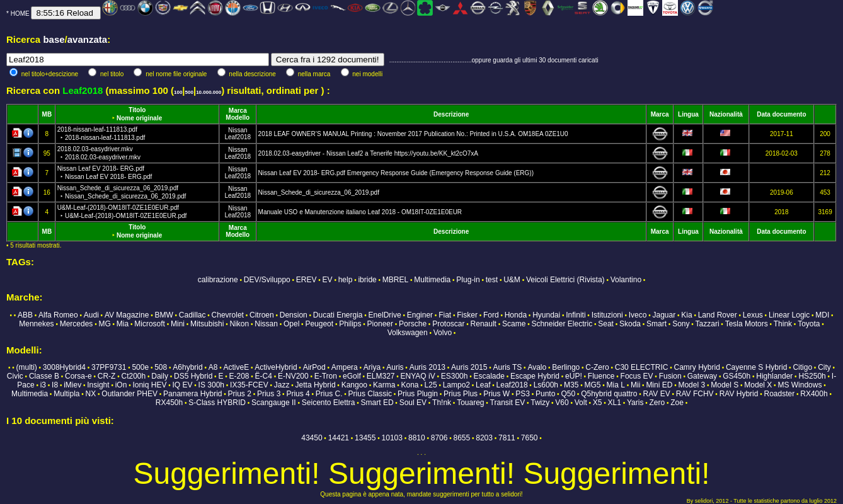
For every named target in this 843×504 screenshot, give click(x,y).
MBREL (395, 280)
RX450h (169, 403)
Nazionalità (726, 114)
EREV (307, 280)
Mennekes (36, 324)
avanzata (87, 39)
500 (189, 92)
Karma (384, 385)
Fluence (601, 376)
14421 (339, 438)
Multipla (66, 394)
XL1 (615, 403)
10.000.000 (209, 92)
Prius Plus (461, 394)
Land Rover (718, 315)
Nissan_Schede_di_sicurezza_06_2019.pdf (319, 192)
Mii (635, 385)
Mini (178, 324)
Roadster (780, 394)
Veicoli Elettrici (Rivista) (565, 280)
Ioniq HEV (149, 385)
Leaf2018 (238, 137)
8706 (439, 438)
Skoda (630, 324)
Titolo (137, 110)
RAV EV (657, 394)
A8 (213, 367)
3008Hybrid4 (64, 367)
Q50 (568, 394)
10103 (392, 438)
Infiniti (576, 315)
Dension (294, 315)
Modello (238, 117)
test (492, 280)
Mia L (616, 385)
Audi (91, 315)
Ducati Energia (338, 315)
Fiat (445, 315)
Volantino (626, 280)
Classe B (44, 376)
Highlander (774, 376)
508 (161, 367)
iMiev (72, 385)
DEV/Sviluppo (267, 280)
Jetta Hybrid (316, 385)
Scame (514, 324)
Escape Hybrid (535, 376)
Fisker (467, 315)
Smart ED (377, 403)
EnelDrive (385, 315)
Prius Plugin (418, 394)
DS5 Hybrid (193, 376)
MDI (822, 315)
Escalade (489, 376)
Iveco (638, 315)
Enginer (420, 315)
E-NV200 (293, 376)
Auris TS (508, 367)
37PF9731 (109, 367)
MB (47, 114)
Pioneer (380, 324)
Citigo (802, 367)
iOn (121, 385)
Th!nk (442, 403)
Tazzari (708, 324)
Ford (491, 315)
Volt (581, 403)
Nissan (238, 130)
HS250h (812, 376)
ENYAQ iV (418, 376)
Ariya (372, 367)
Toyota (809, 324)
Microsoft (150, 324)
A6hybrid (187, 367)
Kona (410, 385)
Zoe (677, 403)
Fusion (670, 376)
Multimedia (432, 280)
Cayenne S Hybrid (756, 367)
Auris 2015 (469, 367)
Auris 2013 (427, 367)
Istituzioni (607, 315)
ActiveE (236, 367)
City (824, 367)
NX (91, 394)
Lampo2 (456, 385)
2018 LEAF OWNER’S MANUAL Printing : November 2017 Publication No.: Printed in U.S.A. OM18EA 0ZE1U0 (413, 134)
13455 (365, 438)
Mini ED (659, 385)
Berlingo (566, 367)
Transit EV (508, 403)
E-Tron (326, 376)
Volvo (443, 333)
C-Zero (597, 367)
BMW (163, 315)
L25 (431, 385)
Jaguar (664, 315)
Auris (395, 367)
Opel (291, 324)
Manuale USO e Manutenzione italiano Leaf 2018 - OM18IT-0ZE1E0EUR (360, 212)
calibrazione (218, 280)
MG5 (593, 385)
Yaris (635, 403)
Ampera (345, 367)
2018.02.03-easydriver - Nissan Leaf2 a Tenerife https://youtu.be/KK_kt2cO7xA (368, 153)
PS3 (523, 394)
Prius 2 (240, 394)
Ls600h (546, 385)
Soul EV (413, 403)
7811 (507, 438)
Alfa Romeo (58, 315)
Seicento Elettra (329, 403)
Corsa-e (78, 376)
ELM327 (381, 376)
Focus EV (637, 376)
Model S (725, 385)
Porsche (413, 324)
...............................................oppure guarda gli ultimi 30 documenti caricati (494, 60)
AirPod (314, 367)
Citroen (262, 315)
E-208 (239, 376)
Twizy (540, 403)
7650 (530, 438)
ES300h (455, 376)
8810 (417, 438)
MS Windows (800, 385)
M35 (571, 385)
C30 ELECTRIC (642, 367)
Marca (238, 111)
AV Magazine (127, 315)
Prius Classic (370, 394)
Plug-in (468, 280)
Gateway (702, 376)
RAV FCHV (695, 394)
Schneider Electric (562, 324)
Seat (606, 324)
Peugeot (319, 324)
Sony (681, 324)
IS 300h (211, 385)
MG (104, 324)
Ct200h (133, 376)
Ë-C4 (264, 376)
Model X (758, 385)
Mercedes (77, 324)
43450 (312, 438)
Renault (484, 324)
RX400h (814, 394)
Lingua (688, 114)
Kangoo (354, 385)
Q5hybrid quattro (609, 394)
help (346, 280)
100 (178, 92)
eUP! (574, 376)
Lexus (753, 315)
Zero (657, 403)
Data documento (781, 114)
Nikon (239, 324)
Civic (15, 376)
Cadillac (192, 315)
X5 (598, 403)
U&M (512, 280)
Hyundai (546, 315)
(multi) (26, 367)
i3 (43, 385)
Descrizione (451, 114)
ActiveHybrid (276, 367)
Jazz (282, 385)
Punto (545, 394)
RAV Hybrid (739, 394)
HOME (20, 14)
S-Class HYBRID (217, 403)
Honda (516, 315)
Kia (686, 315)
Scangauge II (274, 403)
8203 (484, 438)
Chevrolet (228, 315)
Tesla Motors (747, 324)
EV (328, 280)
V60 (562, 403)
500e (140, 367)
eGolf (352, 376)
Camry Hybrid (697, 367)
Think (783, 324)
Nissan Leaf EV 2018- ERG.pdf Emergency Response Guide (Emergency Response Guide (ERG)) (396, 173)
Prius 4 (298, 394)
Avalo (537, 367)
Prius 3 (269, 394)
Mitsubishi (207, 324)
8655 (462, 438)
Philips (350, 324)
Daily (160, 376)
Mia (123, 324)
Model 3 (691, 385)
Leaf (483, 385)
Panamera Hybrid (192, 394)
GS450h (737, 376)
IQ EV (183, 385)
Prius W (496, 394)
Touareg (470, 403)
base (54, 39)
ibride (367, 280)
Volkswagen (408, 333)
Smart (657, 324)
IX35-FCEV (249, 385)
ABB (25, 315)
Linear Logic (789, 315)
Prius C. (329, 394)
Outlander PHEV (129, 394)
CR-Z (107, 376)
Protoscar (448, 324)
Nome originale (139, 118)
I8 (55, 385)
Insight (98, 385)
